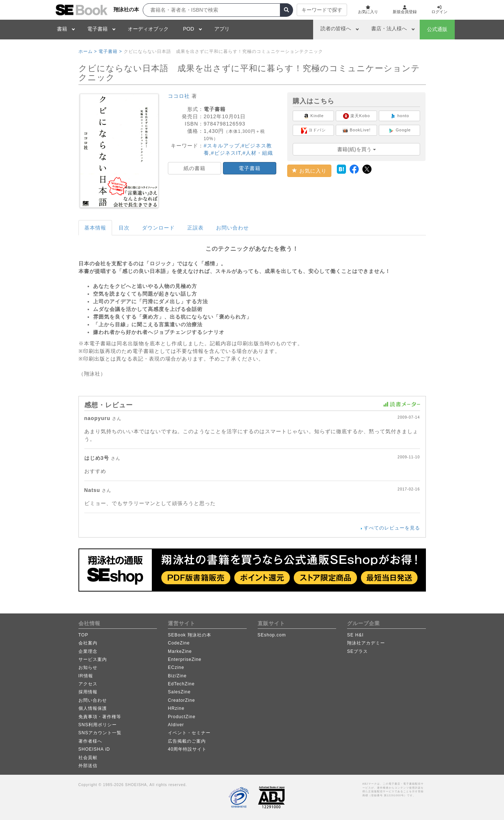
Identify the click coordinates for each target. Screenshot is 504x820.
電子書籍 (97, 29)
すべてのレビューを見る (392, 528)
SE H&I (355, 635)
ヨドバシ (313, 131)
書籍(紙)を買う (356, 149)
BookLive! (356, 131)
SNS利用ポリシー (98, 725)
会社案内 (88, 643)
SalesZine (179, 692)
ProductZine (182, 717)
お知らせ (88, 667)
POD (189, 29)
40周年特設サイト (187, 749)
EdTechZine (181, 684)
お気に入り (309, 171)
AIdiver (176, 725)
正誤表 (195, 228)
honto (400, 116)
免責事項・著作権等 (100, 717)
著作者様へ (90, 741)
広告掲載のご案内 (187, 741)
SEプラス (357, 651)
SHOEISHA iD (94, 749)
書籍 (62, 29)
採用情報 (88, 692)
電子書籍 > (110, 51)
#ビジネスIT (226, 153)
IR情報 (86, 676)
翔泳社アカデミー (366, 643)
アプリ (222, 29)
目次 (124, 228)
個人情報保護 (93, 708)
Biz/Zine (177, 676)
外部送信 (88, 766)
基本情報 (95, 228)
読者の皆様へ (336, 28)
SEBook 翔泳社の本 (190, 635)
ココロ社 (179, 96)
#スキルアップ (222, 146)
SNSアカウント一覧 (100, 733)
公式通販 (437, 29)
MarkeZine (180, 651)
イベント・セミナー (189, 733)
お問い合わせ (232, 228)
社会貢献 (88, 758)
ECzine (176, 667)
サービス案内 (93, 659)
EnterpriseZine (185, 659)
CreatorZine (181, 700)
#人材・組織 (258, 153)
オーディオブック (148, 29)
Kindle (314, 116)
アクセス (88, 684)
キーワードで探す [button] (316, 10)
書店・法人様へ (389, 28)
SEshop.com (272, 635)
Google (400, 131)
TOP (83, 635)
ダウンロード (158, 228)
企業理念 (88, 651)
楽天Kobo (357, 116)
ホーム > (88, 51)
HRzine (176, 708)
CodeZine (179, 643)
